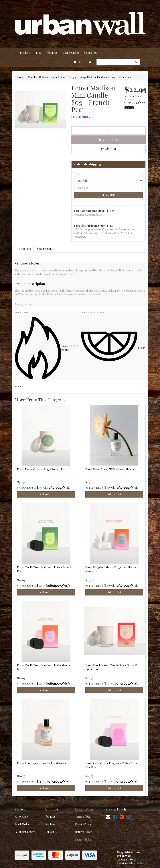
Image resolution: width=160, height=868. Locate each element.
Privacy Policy (83, 824)
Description (24, 249)
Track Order (22, 824)
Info (143, 102)
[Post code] (108, 188)
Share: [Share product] (81, 117)
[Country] (108, 181)
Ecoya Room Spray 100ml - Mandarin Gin (42, 763)
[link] (115, 816)
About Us (52, 53)
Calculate (108, 195)
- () (79, 62)
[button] (108, 149)
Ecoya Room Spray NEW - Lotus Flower (110, 469)
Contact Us (91, 53)
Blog (39, 53)
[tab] (24, 249)
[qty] (108, 174)
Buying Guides (71, 53)
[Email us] (108, 816)
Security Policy (84, 840)
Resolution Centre (25, 832)
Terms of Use (83, 817)
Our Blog (50, 824)
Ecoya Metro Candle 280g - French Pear (42, 469)
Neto (142, 863)
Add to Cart (108, 140)
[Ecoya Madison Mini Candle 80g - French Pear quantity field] (108, 130)
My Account (21, 817)
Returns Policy (83, 832)
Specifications (45, 249)
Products (25, 53)
